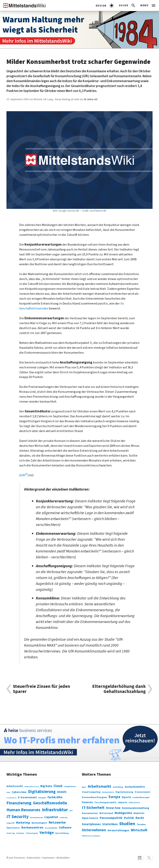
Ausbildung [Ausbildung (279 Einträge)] (118, 787)
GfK (23, 475)
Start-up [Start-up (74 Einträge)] (11, 833)
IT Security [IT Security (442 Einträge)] (18, 817)
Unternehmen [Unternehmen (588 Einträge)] (94, 830)
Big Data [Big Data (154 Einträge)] (46, 786)
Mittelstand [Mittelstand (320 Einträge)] (106, 813)
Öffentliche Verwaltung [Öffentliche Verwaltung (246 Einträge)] (91, 836)
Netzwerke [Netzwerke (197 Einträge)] (57, 823)
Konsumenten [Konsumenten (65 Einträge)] (37, 818)
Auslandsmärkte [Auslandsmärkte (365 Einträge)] (135, 787)
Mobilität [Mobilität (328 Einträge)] (139, 813)
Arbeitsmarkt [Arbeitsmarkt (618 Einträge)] (99, 786)
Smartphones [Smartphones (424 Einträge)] (91, 824)
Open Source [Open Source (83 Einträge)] (13, 828)
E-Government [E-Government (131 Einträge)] (27, 797)
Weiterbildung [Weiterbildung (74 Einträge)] (62, 833)
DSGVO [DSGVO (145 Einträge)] (62, 792)
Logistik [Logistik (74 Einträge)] (10, 823)
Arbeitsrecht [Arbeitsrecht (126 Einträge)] (15, 786)
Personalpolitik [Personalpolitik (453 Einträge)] (111, 818)
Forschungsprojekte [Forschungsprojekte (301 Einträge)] (106, 802)
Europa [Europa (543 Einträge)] (114, 797)
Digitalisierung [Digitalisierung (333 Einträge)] (124, 792)
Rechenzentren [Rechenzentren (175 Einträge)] (32, 828)
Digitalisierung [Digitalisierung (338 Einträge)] (42, 792)
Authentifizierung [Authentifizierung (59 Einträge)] (32, 786)
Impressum (48, 858)
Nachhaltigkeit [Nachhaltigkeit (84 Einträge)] (39, 823)
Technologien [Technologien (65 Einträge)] (32, 833)
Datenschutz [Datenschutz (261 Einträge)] (108, 792)
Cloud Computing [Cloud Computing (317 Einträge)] (91, 792)
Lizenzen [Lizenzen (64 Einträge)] (64, 818)
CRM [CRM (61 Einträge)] (8, 792)
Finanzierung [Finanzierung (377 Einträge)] (19, 803)
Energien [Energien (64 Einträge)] (42, 798)
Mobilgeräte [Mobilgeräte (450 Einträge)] (123, 813)
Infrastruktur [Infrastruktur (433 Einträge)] (55, 810)
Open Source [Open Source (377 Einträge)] (90, 818)
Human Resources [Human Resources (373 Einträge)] (23, 810)
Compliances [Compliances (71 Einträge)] (70, 786)
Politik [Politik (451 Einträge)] (129, 818)
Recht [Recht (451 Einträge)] (140, 818)
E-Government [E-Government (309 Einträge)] (143, 792)
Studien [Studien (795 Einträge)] (127, 824)
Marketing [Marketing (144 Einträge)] (23, 823)
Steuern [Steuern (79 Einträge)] (20, 833)
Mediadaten (63, 858)
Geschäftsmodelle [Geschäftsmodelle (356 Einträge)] (50, 803)
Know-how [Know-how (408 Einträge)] (113, 808)
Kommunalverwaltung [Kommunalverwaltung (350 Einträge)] (136, 808)
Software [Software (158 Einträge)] (65, 828)
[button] (127, 6)
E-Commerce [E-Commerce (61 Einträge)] (11, 798)
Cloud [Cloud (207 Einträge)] (58, 786)
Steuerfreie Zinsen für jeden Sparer (42, 689)
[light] (105, 6)
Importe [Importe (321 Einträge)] (123, 802)
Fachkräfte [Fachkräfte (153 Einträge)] (55, 797)
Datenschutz (34, 858)
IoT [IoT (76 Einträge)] (71, 811)
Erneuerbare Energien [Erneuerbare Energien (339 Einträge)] (94, 797)
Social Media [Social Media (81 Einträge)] (51, 828)
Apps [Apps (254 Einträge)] (84, 787)
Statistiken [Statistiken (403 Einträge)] (110, 824)
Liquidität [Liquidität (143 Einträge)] (51, 817)
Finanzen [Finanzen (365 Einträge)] (87, 802)
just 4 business (17, 858)
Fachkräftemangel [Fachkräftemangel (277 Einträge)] (141, 797)
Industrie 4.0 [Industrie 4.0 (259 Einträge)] (134, 803)
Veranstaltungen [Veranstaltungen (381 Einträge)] (118, 830)
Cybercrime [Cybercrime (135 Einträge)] (19, 792)
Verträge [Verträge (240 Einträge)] (47, 833)
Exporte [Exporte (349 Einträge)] (126, 797)
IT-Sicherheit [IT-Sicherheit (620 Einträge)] (93, 808)
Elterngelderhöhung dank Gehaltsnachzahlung (119, 689)
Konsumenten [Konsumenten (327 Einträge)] (90, 813)
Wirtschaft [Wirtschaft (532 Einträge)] (139, 830)
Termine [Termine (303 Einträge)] (141, 824)
